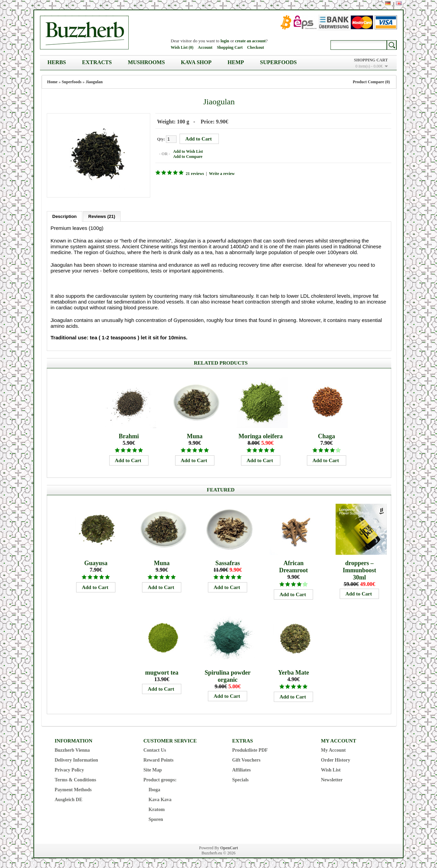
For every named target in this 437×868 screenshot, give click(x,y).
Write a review (222, 174)
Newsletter (332, 779)
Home (52, 82)
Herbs (57, 62)
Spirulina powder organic (228, 676)
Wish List (331, 770)
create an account (251, 41)
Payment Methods (73, 789)
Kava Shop (196, 62)
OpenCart (229, 848)
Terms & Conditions (75, 779)
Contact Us (155, 750)
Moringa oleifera (260, 436)
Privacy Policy (69, 770)
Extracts (97, 62)
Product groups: (160, 779)
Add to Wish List (188, 151)
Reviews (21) (102, 216)
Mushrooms (146, 62)
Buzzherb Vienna (72, 750)
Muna (195, 436)
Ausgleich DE (68, 799)
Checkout (256, 47)
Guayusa (96, 563)
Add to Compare (187, 157)
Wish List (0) (182, 47)
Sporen (156, 819)
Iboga (154, 789)
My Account (333, 750)
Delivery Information (76, 760)
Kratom (157, 809)
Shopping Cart (230, 47)
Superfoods (279, 62)
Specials (240, 779)
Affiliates (241, 770)
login (225, 41)
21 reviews (194, 174)
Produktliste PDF (250, 750)
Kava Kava (160, 799)
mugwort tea (162, 672)
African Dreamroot (294, 566)
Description (65, 216)
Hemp (236, 62)
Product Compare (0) (371, 82)
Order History (336, 760)
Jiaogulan (94, 82)
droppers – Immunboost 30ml (360, 570)
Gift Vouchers (246, 760)
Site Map (153, 770)
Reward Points (158, 760)
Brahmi (129, 436)
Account (205, 47)
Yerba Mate (293, 672)
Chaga (326, 436)
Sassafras (228, 563)
